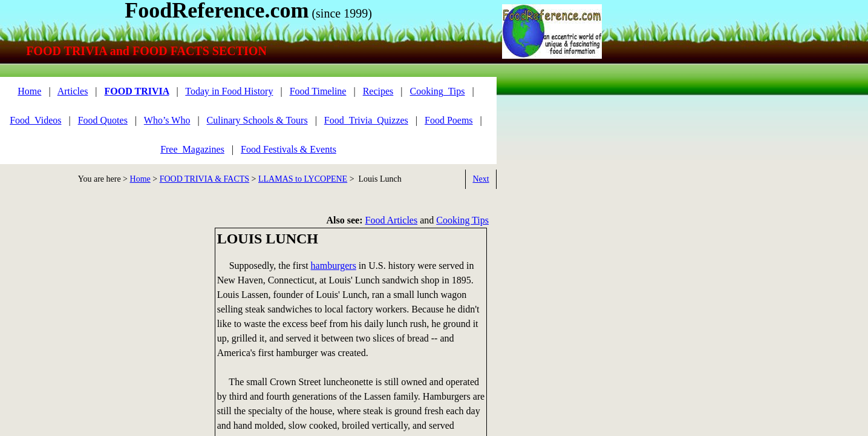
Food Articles (392, 220)
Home (140, 179)
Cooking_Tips (438, 91)
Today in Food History (229, 91)
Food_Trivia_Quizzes (366, 120)
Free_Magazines (192, 149)
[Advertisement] (103, 312)
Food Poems (449, 120)
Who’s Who (167, 120)
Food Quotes (103, 120)
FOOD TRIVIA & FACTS (204, 179)
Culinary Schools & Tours (257, 120)
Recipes (378, 91)
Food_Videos (35, 120)
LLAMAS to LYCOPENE (303, 179)
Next (481, 179)
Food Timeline (318, 91)
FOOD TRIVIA (137, 91)
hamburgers (334, 266)
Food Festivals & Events (289, 149)
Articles (73, 91)
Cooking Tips (462, 220)
